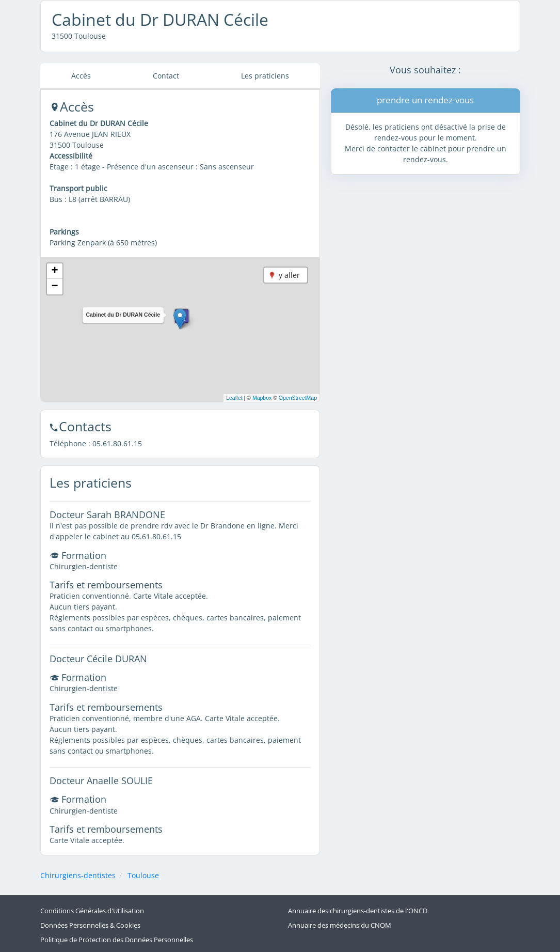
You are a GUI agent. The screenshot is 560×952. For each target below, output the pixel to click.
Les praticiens (265, 76)
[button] (180, 319)
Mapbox (262, 398)
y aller (289, 275)
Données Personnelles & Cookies (90, 925)
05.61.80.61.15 (117, 443)
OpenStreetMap (298, 398)
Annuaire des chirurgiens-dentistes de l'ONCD (358, 911)
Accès (81, 76)
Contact (166, 76)
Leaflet (234, 398)
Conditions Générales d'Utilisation (92, 911)
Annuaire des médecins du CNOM (340, 925)
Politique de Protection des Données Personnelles (117, 940)
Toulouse (143, 875)
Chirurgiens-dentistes (78, 875)
